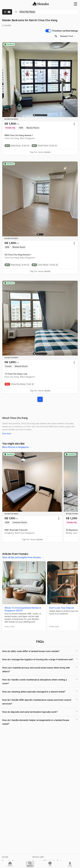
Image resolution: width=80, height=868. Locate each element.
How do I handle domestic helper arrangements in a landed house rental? (40, 722)
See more (7, 434)
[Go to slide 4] (40, 115)
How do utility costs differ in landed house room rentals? (40, 651)
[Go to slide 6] (44, 115)
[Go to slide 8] (46, 115)
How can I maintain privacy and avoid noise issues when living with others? (40, 669)
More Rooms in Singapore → (17, 447)
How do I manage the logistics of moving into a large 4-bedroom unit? (40, 659)
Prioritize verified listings (65, 31)
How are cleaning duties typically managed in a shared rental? (40, 692)
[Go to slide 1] (34, 115)
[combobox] (68, 36)
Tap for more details (40, 152)
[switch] (48, 31)
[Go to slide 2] (36, 115)
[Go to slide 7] (46, 354)
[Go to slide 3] (38, 115)
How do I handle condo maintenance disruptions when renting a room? (40, 681)
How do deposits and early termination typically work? (40, 712)
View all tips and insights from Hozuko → (23, 557)
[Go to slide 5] (42, 115)
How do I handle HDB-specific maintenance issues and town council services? (40, 702)
